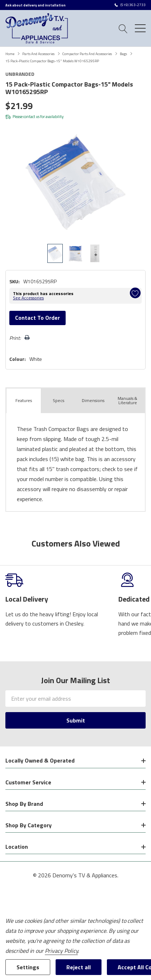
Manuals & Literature (128, 400)
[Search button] (123, 28)
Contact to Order (37, 318)
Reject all (79, 967)
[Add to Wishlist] (135, 293)
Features (24, 400)
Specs (58, 400)
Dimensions (93, 400)
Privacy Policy (61, 951)
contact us (31, 117)
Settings (28, 967)
